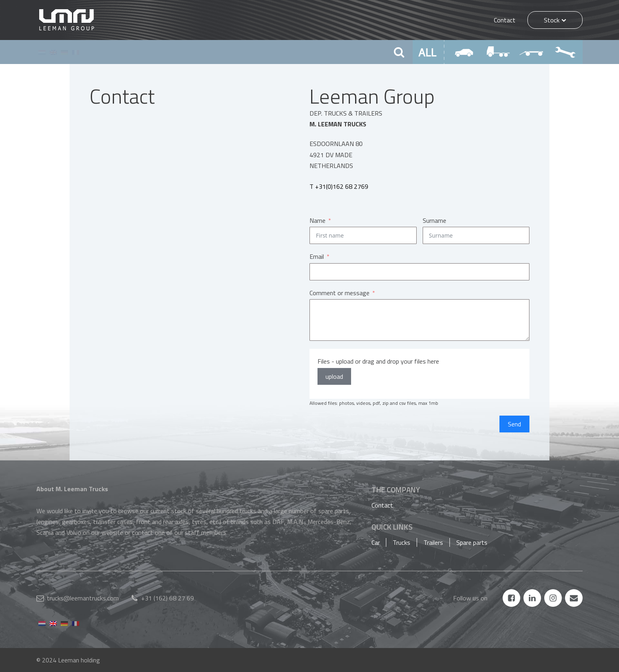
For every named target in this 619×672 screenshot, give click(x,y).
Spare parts (472, 542)
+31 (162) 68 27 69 (168, 598)
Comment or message (339, 293)
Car (376, 542)
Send (514, 424)
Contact (505, 20)
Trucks (401, 542)
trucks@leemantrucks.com (83, 598)
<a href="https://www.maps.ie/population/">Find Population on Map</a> (188, 233)
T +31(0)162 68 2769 (339, 186)
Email (317, 256)
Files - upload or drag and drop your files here (378, 361)
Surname (434, 220)
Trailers (433, 542)
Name (317, 220)
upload (334, 376)
